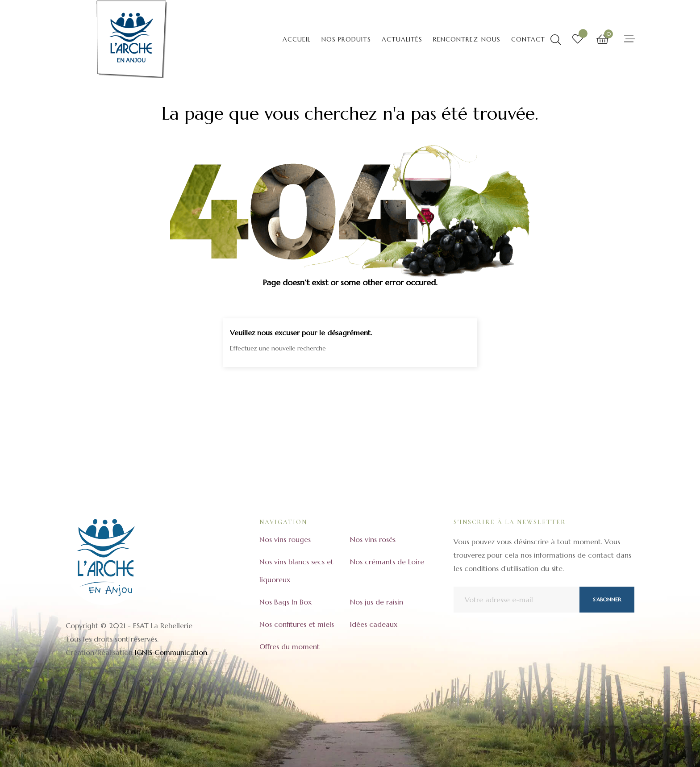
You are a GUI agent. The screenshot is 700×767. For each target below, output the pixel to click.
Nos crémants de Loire (387, 562)
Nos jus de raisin (377, 602)
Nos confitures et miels (297, 624)
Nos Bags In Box (285, 602)
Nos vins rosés (373, 539)
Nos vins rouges (285, 539)
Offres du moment (290, 646)
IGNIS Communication (171, 652)
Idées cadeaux (374, 624)
